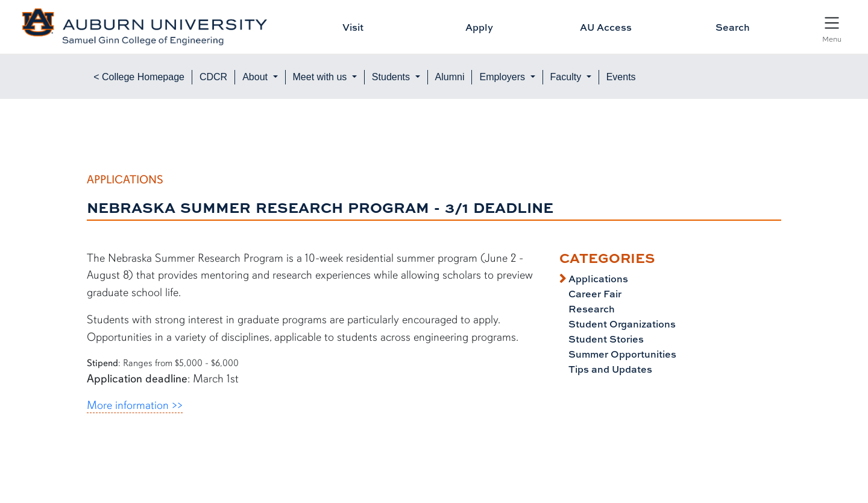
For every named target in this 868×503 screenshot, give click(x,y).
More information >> (135, 405)
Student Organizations (621, 324)
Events (621, 77)
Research (590, 309)
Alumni (450, 77)
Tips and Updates (609, 369)
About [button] (256, 77)
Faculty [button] (567, 77)
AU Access (606, 27)
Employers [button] (503, 77)
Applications (597, 279)
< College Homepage (139, 77)
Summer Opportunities (621, 354)
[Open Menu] (832, 28)
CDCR (213, 77)
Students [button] (392, 77)
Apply (479, 27)
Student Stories (605, 339)
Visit (353, 27)
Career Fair (594, 294)
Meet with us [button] (321, 77)
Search (733, 27)
